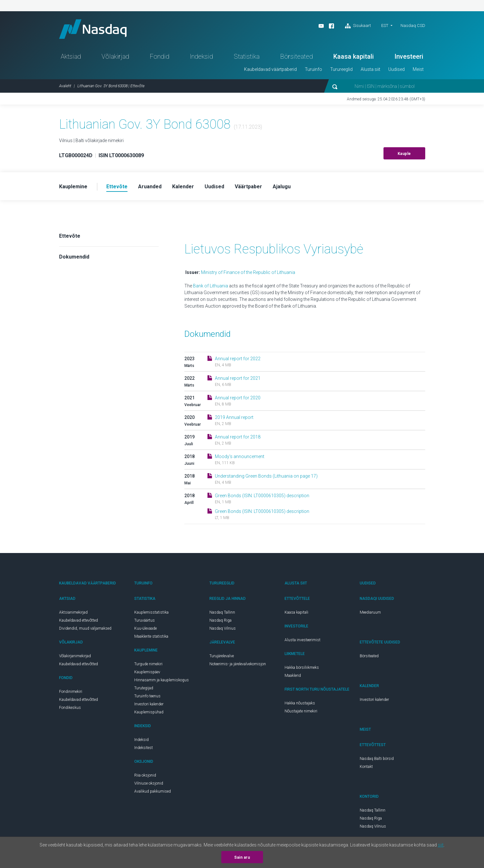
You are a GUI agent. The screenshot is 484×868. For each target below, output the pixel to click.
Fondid (159, 56)
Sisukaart (358, 26)
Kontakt (366, 767)
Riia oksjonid (145, 775)
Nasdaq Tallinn (222, 612)
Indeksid (201, 56)
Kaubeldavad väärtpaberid (270, 69)
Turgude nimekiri (148, 664)
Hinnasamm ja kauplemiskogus (162, 680)
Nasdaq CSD (413, 26)
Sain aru (242, 857)
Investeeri (409, 56)
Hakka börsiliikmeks (302, 668)
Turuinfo (313, 69)
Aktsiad (71, 56)
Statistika (247, 56)
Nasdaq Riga (220, 620)
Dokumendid (74, 257)
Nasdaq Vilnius (223, 628)
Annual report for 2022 (238, 359)
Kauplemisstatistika (151, 612)
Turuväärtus (145, 620)
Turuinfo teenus (147, 696)
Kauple (404, 154)
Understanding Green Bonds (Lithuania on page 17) (266, 476)
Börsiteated (296, 56)
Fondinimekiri (71, 692)
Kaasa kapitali (354, 56)
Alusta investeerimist (303, 640)
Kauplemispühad (149, 712)
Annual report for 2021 (238, 378)
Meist (418, 69)
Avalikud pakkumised (153, 791)
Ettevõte (70, 236)
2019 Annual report (234, 417)
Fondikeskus (70, 708)
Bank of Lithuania (211, 286)
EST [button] (385, 26)
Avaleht (65, 86)
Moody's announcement (240, 456)
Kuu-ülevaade (145, 628)
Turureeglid (341, 69)
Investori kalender (149, 704)
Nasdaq (93, 29)
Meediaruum (370, 612)
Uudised (396, 69)
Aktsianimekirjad (73, 612)
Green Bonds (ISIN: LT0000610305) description (262, 496)
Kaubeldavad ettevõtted (79, 620)
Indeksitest (144, 748)
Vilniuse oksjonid (149, 783)
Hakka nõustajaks (300, 703)
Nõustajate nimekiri (301, 711)
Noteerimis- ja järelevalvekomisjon (238, 664)
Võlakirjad (115, 56)
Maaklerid (293, 676)
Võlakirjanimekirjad (75, 656)
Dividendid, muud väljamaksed (85, 628)
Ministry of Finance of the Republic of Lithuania (248, 272)
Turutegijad (144, 688)
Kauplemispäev (147, 672)
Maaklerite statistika (151, 636)
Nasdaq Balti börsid (377, 759)
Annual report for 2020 (238, 398)
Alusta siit (370, 69)
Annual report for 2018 (238, 437)
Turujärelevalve (222, 656)
